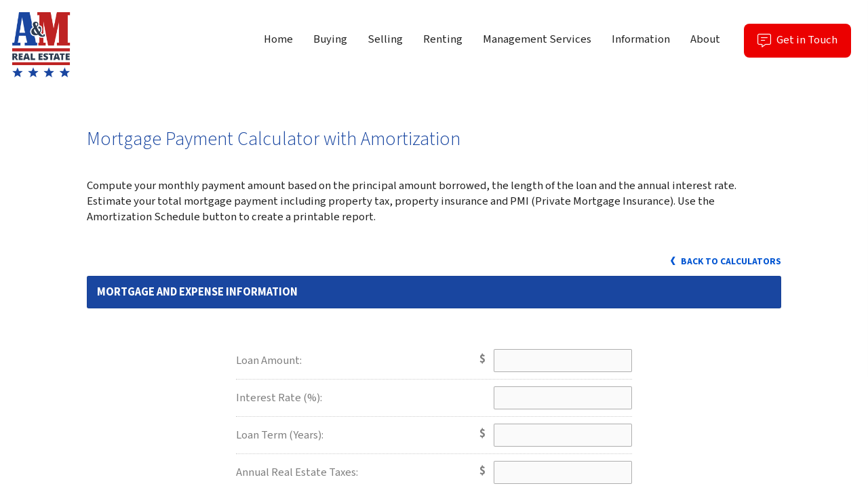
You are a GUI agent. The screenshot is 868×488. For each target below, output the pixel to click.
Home (278, 39)
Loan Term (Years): (280, 435)
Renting (443, 39)
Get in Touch (804, 44)
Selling (385, 39)
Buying (330, 39)
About (705, 39)
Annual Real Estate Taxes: (297, 472)
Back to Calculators (725, 262)
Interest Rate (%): (279, 398)
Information (641, 39)
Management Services (537, 39)
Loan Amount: (269, 361)
